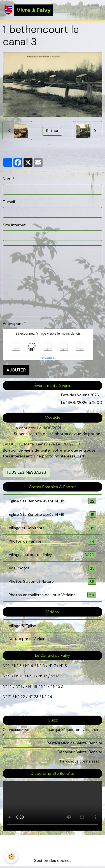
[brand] (29, 10)
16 (35, 686)
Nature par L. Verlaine (28, 639)
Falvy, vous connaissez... (81, 761)
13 (58, 676)
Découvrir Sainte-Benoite (80, 752)
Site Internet (14, 225)
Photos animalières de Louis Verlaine (53, 595)
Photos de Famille (53, 541)
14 (10, 686)
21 (10, 697)
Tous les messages (26, 472)
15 (23, 686)
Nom (7, 179)
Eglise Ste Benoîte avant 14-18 (53, 501)
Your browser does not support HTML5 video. (53, 806)
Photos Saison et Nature (53, 582)
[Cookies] (11, 857)
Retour (52, 131)
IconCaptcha (47, 358)
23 (36, 697)
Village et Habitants (53, 528)
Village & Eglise (22, 626)
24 (49, 697)
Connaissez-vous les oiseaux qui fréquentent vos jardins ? (52, 732)
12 (46, 676)
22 (22, 697)
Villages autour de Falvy (53, 555)
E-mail (9, 202)
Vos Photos (53, 568)
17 (48, 686)
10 (21, 676)
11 (33, 676)
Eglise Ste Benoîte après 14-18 (53, 515)
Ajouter (16, 370)
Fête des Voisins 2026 (80, 395)
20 (60, 686)
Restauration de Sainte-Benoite (74, 743)
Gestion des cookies (53, 860)
